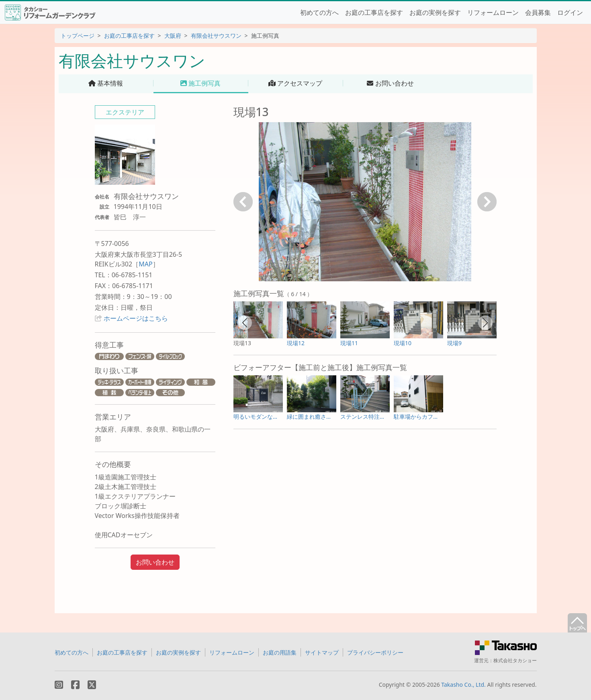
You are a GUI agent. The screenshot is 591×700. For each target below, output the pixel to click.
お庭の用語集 (280, 652)
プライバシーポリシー (375, 652)
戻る (243, 202)
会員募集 (538, 12)
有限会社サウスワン (216, 36)
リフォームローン (493, 12)
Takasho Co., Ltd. (463, 685)
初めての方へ (319, 12)
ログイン (570, 12)
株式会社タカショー (515, 660)
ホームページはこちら (136, 318)
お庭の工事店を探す (374, 12)
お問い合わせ (155, 562)
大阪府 (173, 36)
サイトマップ (322, 652)
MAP (145, 264)
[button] (245, 323)
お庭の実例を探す (435, 12)
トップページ (78, 36)
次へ (487, 202)
